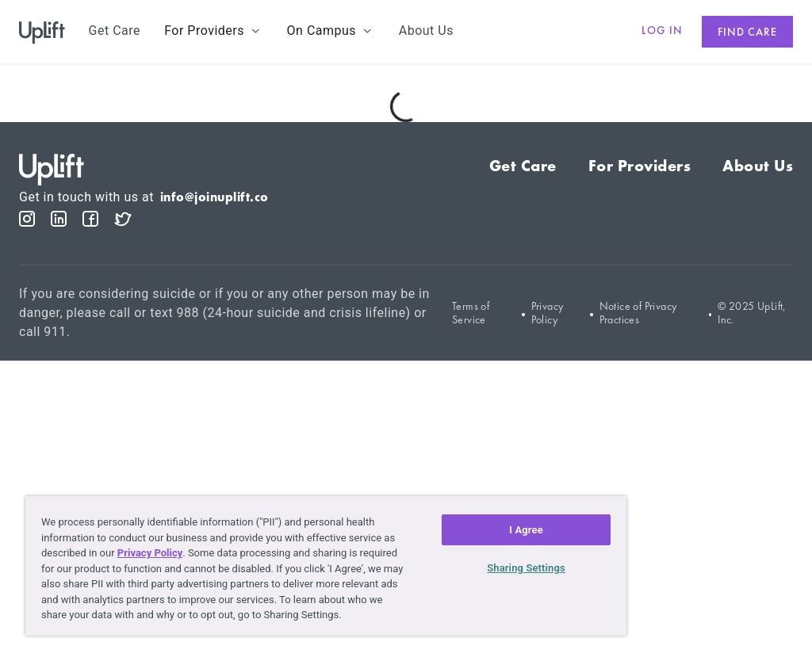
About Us (758, 166)
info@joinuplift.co (214, 197)
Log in (662, 30)
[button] (213, 31)
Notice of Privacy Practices (638, 313)
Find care (747, 32)
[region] (326, 566)
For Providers (640, 166)
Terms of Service (471, 313)
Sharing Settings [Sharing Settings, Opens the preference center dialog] (526, 568)
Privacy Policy (548, 313)
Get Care (523, 166)
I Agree (526, 530)
